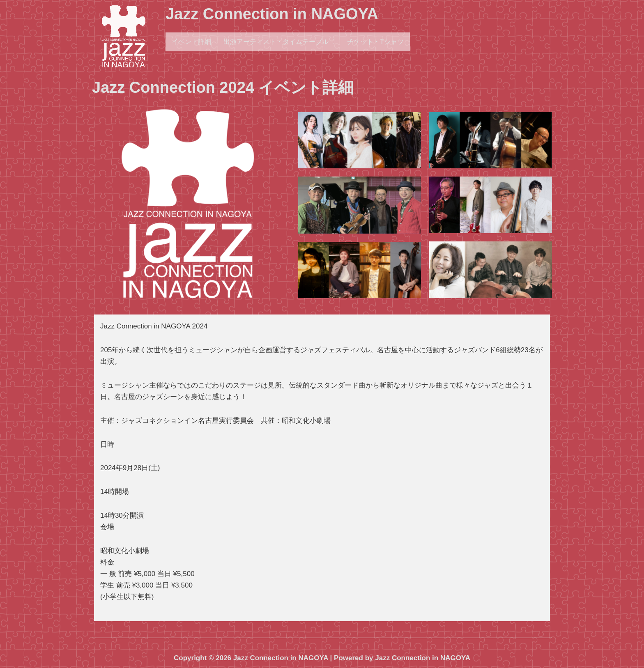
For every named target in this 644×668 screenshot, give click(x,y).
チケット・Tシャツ (375, 42)
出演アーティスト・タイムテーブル (279, 42)
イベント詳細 (191, 42)
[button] (279, 42)
